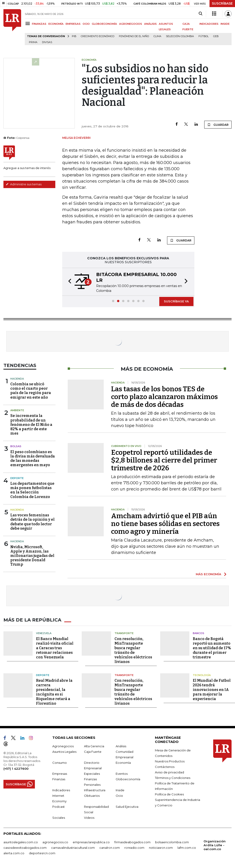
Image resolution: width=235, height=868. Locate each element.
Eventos (122, 774)
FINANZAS (39, 24)
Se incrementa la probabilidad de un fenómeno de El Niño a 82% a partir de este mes (31, 424)
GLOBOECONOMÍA (104, 24)
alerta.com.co (14, 853)
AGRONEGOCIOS (131, 24)
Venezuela (44, 633)
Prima (33, 42)
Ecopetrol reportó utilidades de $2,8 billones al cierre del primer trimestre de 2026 (164, 460)
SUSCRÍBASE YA (176, 301)
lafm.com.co (187, 848)
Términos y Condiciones (173, 778)
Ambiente (17, 410)
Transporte (124, 633)
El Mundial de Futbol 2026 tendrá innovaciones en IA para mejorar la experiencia (212, 690)
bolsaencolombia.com (172, 842)
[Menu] (28, 23)
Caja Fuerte (93, 752)
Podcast (59, 807)
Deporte (17, 478)
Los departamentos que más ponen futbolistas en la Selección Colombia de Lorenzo (32, 490)
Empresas (60, 774)
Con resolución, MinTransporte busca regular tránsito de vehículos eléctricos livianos (133, 650)
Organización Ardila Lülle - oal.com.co (215, 845)
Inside (120, 790)
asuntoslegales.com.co (21, 842)
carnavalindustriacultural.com (73, 848)
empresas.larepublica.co (91, 842)
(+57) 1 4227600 (16, 769)
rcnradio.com (134, 848)
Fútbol (204, 36)
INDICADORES (209, 24)
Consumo (60, 763)
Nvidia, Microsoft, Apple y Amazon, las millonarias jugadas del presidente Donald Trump (32, 556)
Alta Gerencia (94, 746)
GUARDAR (218, 125)
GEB (216, 36)
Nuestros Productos (170, 761)
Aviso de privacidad (169, 772)
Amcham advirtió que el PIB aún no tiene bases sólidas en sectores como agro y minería (165, 524)
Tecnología (202, 675)
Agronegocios (63, 746)
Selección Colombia (180, 36)
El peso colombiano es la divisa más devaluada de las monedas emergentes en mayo (33, 459)
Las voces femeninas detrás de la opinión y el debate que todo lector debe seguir (32, 522)
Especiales (92, 774)
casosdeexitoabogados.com (25, 848)
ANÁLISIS (150, 24)
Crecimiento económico (98, 36)
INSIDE (225, 24)
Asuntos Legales (64, 752)
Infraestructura (95, 790)
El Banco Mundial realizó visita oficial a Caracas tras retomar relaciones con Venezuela (55, 648)
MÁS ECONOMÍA (208, 574)
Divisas (47, 42)
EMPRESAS (73, 24)
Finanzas (59, 779)
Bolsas (16, 446)
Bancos (199, 633)
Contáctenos (165, 767)
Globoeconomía (128, 779)
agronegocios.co (55, 842)
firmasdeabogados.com (132, 842)
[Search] (200, 14)
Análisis (121, 746)
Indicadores (61, 790)
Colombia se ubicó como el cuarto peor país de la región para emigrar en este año (31, 391)
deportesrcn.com (42, 853)
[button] (68, 282)
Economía (123, 763)
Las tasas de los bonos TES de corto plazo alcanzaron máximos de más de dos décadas (164, 397)
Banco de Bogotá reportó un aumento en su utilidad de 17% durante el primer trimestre (212, 648)
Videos (89, 818)
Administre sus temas (24, 184)
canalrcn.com (110, 848)
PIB (74, 36)
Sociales (59, 818)
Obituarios (92, 796)
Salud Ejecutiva (127, 807)
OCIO (86, 24)
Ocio (119, 796)
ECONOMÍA (56, 24)
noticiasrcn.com (161, 848)
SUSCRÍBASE (222, 3)
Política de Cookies (169, 794)
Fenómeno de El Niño (134, 36)
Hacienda (17, 379)
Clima (157, 36)
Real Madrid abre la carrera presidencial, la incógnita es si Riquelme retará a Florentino (54, 692)
